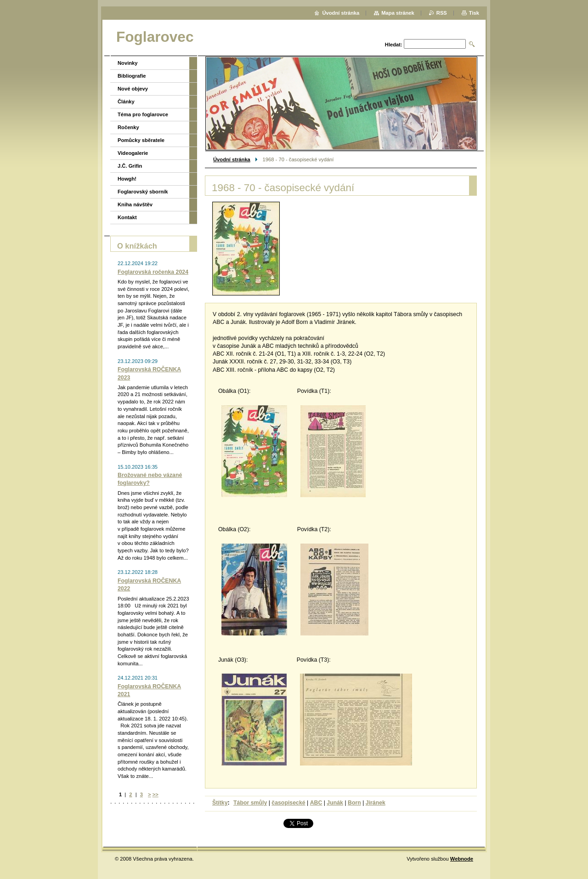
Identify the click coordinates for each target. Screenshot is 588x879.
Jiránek (376, 803)
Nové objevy (133, 89)
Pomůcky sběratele (141, 140)
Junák (335, 803)
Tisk (474, 13)
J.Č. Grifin (130, 166)
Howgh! (127, 179)
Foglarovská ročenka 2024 (153, 272)
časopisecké (288, 803)
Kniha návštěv (135, 204)
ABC (316, 803)
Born (354, 803)
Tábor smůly (250, 803)
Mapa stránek (398, 13)
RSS (442, 13)
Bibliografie (132, 76)
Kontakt (127, 217)
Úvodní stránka (232, 159)
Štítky (220, 803)
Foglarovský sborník (143, 192)
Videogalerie (133, 153)
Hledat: (394, 45)
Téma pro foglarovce (143, 114)
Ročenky (128, 127)
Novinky (128, 63)
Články (126, 102)
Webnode (462, 859)
